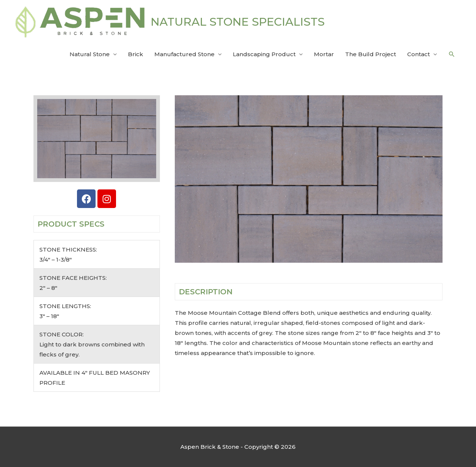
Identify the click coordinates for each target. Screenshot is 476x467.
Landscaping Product (264, 54)
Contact (419, 54)
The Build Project (371, 54)
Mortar (324, 54)
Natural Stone (90, 54)
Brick (136, 54)
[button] (452, 54)
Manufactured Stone (184, 54)
